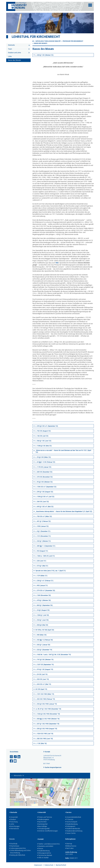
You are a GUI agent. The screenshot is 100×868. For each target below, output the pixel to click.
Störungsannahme (44, 853)
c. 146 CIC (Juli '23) (42, 436)
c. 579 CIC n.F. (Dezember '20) (45, 591)
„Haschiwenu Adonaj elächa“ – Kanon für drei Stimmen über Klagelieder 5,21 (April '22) (64, 511)
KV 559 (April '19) (41, 689)
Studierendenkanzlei (73, 829)
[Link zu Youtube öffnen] (15, 761)
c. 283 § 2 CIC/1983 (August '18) (46, 729)
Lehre (12, 824)
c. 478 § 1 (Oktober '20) (43, 600)
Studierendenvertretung (74, 831)
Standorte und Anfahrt (45, 846)
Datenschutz (49, 865)
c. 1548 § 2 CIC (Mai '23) (44, 446)
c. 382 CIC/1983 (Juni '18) (44, 739)
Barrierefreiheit (61, 865)
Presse (40, 849)
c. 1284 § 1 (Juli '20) (42, 615)
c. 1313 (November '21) (43, 536)
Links (10, 56)
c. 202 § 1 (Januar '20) (43, 645)
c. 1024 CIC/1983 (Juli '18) (44, 734)
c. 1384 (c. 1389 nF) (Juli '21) (45, 556)
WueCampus (14, 846)
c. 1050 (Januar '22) (42, 526)
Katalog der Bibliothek (17, 855)
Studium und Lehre (14, 53)
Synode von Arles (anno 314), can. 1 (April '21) (51, 571)
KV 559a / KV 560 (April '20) (45, 630)
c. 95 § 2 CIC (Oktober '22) (44, 482)
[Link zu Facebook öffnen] (12, 761)
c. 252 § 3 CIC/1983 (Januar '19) (46, 704)
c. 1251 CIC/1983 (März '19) (45, 694)
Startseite (11, 45)
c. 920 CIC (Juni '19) (42, 679)
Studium (13, 820)
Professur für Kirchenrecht (73, 41)
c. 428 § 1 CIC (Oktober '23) (44, 55)
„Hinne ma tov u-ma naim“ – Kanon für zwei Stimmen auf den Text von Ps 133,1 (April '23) (63, 451)
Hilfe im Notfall (43, 858)
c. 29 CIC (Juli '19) (41, 674)
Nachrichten (42, 822)
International (14, 829)
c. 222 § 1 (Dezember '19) (44, 650)
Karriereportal (42, 824)
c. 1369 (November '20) (43, 595)
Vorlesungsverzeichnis (18, 848)
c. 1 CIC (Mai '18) (41, 743)
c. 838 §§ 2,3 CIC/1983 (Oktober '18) (48, 719)
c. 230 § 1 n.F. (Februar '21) (44, 581)
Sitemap (69, 844)
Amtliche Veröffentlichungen (48, 831)
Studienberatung (71, 824)
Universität (13, 817)
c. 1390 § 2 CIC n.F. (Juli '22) (45, 497)
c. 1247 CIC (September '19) (45, 665)
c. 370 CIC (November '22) (44, 477)
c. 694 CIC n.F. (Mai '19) (43, 684)
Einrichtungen (14, 827)
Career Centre (70, 833)
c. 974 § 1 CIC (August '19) (44, 669)
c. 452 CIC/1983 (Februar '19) (45, 699)
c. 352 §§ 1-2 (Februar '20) (44, 640)
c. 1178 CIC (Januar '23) (43, 467)
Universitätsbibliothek (73, 817)
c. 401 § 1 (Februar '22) (43, 521)
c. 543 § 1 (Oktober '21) (43, 541)
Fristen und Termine (45, 817)
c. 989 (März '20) (41, 635)
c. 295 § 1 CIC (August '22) (44, 492)
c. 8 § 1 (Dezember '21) (43, 531)
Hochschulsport (71, 822)
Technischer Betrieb (45, 855)
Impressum (38, 865)
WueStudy (13, 844)
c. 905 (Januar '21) (42, 586)
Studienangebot (43, 820)
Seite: (67, 858)
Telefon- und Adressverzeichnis (48, 844)
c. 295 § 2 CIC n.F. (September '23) (47, 426)
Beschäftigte (42, 827)
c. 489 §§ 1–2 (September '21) (45, 546)
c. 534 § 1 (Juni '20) (42, 620)
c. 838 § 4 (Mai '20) (42, 625)
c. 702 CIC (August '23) (43, 431)
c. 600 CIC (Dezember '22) (44, 472)
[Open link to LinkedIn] (19, 757)
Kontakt (47, 752)
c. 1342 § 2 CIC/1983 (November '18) (48, 714)
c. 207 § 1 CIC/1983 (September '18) (47, 724)
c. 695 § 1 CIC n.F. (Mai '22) (44, 507)
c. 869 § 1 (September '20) (44, 605)
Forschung (13, 822)
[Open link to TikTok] (15, 757)
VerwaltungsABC (43, 829)
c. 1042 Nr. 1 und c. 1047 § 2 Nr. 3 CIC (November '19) (53, 655)
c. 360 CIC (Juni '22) (42, 502)
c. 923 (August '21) (42, 551)
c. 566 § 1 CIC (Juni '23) (43, 441)
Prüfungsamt (70, 827)
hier (57, 263)
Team (10, 49)
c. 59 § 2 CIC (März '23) (43, 457)
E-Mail (48, 763)
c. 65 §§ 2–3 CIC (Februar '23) (45, 462)
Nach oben (69, 848)
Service (68, 813)
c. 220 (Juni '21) (41, 561)
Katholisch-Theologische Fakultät (48, 41)
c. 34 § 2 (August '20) (43, 610)
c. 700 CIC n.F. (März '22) (44, 516)
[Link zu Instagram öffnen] (12, 757)
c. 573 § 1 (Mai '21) (42, 566)
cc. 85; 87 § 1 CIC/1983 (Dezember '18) (48, 709)
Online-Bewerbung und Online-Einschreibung (20, 852)
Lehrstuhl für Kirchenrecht (36, 37)
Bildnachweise (71, 846)
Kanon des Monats (14, 60)
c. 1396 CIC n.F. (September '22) (46, 487)
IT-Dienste (69, 820)
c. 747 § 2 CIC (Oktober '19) (44, 660)
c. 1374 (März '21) (41, 576)
